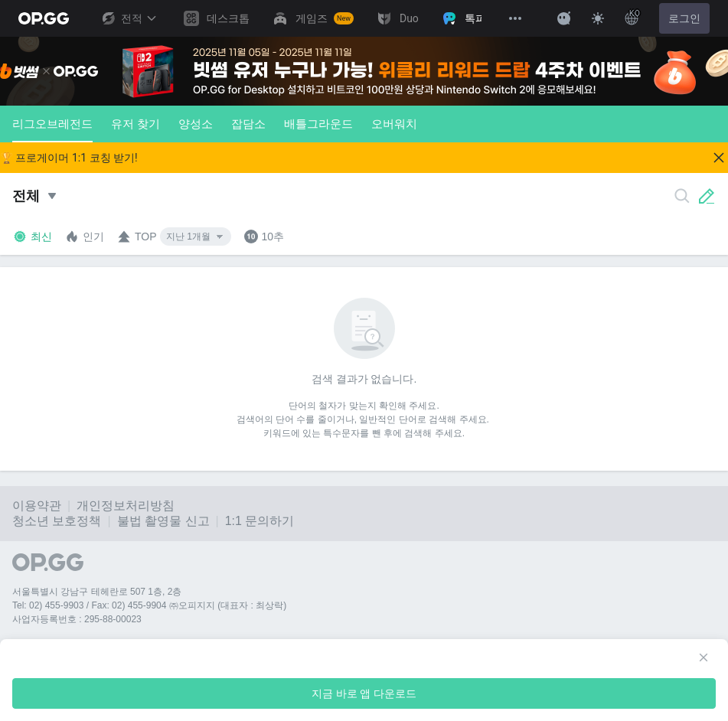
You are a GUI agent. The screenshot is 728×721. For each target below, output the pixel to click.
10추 (264, 237)
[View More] (515, 18)
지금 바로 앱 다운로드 (364, 693)
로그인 (684, 18)
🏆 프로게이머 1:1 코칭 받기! (69, 158)
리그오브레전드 (52, 130)
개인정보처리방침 (126, 506)
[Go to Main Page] (44, 18)
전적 (129, 18)
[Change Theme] (598, 18)
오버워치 (394, 124)
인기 (84, 237)
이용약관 (37, 506)
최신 (32, 237)
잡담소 (248, 124)
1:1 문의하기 (260, 521)
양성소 (196, 124)
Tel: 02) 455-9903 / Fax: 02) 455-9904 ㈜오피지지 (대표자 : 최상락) (149, 605)
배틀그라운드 (318, 124)
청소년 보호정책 (57, 521)
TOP (137, 237)
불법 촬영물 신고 (163, 521)
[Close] (719, 158)
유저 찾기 (135, 124)
